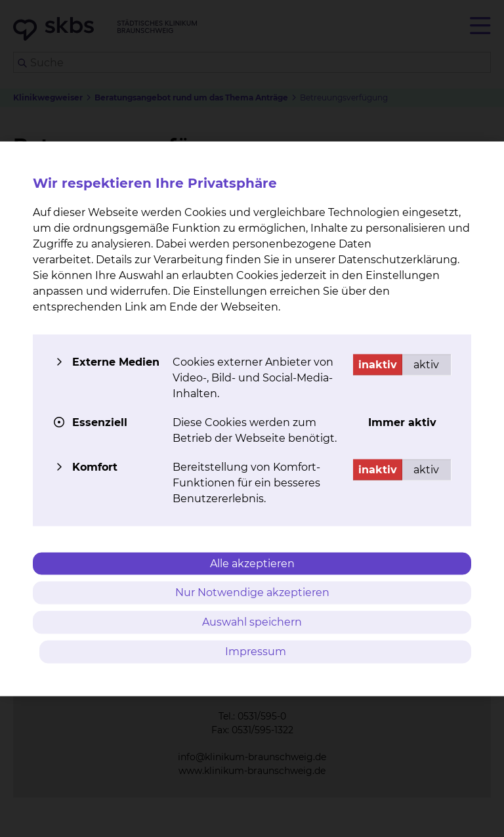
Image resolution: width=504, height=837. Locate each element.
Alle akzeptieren (252, 563)
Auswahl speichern (252, 622)
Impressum (256, 651)
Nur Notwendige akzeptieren (252, 592)
